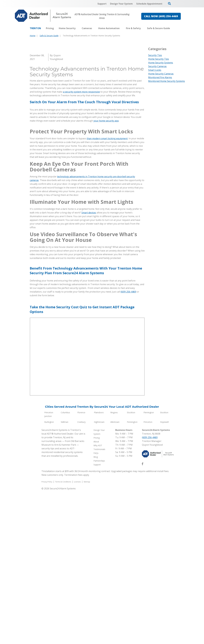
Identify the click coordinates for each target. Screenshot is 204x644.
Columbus (65, 566)
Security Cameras (157, 66)
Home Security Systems (161, 63)
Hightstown (99, 576)
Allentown (115, 576)
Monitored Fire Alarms (160, 77)
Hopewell (164, 576)
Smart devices (89, 366)
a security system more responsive (81, 169)
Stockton (131, 566)
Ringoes (114, 566)
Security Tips (155, 55)
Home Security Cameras (161, 74)
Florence (81, 566)
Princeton (148, 576)
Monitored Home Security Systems (167, 81)
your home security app (106, 198)
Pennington (132, 576)
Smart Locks (155, 70)
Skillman (65, 576)
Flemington (149, 566)
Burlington (49, 576)
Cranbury (81, 576)
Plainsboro (99, 566)
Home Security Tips (159, 59)
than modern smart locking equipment (107, 292)
